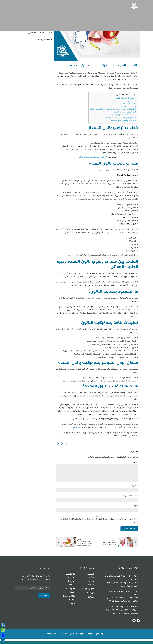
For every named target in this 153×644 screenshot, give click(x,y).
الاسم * (135, 486)
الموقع (135, 506)
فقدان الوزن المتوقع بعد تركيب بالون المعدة (118, 118)
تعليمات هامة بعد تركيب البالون (122, 115)
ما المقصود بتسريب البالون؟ (124, 112)
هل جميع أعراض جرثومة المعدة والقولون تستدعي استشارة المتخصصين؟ (36, 31)
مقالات (91, 597)
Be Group (51, 634)
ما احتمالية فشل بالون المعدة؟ (123, 121)
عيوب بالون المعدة (127, 107)
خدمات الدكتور (91, 583)
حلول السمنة (69, 604)
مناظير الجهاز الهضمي (69, 598)
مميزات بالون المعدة (127, 104)
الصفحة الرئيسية (90, 576)
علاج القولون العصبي (69, 576)
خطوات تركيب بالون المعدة (125, 98)
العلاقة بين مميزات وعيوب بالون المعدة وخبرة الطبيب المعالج (112, 109)
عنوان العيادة (88, 589)
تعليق (136, 462)
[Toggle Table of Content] (134, 95)
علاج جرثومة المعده (70, 583)
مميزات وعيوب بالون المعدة (124, 101)
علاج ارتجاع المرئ (70, 591)
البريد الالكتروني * (131, 496)
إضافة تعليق (128, 529)
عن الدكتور (89, 593)
